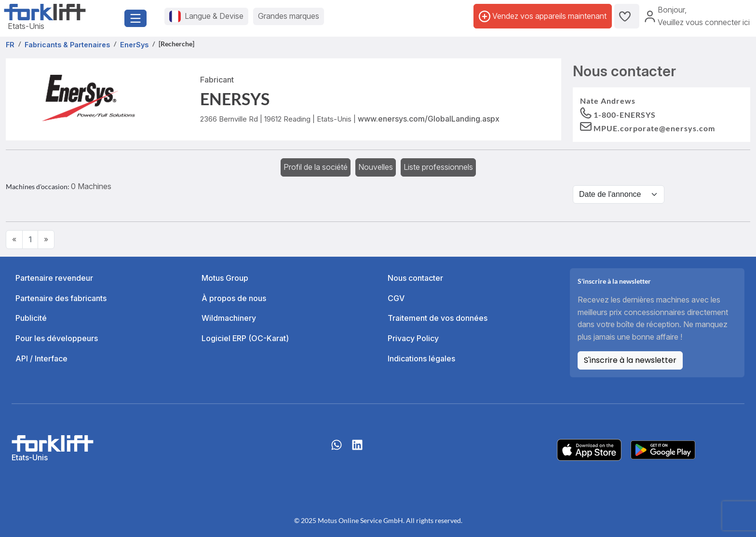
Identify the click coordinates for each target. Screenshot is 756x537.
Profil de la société (316, 167)
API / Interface (41, 358)
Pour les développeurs (57, 338)
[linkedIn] (357, 450)
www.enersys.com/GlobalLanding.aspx (429, 119)
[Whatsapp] (337, 450)
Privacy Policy (413, 338)
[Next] (46, 240)
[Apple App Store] (589, 449)
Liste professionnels (438, 167)
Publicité (31, 318)
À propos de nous (234, 298)
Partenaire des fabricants (61, 298)
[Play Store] (663, 449)
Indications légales (421, 358)
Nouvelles (376, 167)
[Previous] (14, 240)
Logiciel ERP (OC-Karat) (245, 338)
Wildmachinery (229, 318)
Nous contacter (415, 278)
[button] (648, 128)
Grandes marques (289, 16)
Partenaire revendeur (54, 278)
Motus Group (225, 278)
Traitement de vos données (438, 318)
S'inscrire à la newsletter (630, 360)
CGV (396, 298)
